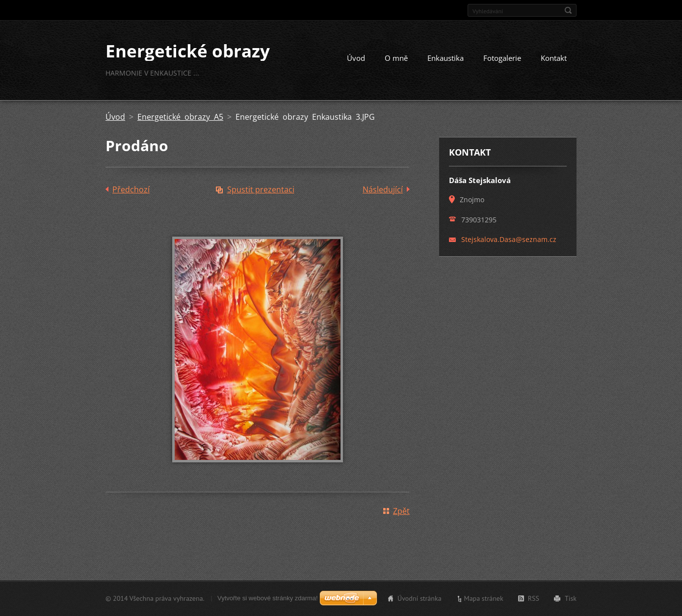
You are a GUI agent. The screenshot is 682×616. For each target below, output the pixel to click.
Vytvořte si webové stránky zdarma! (268, 598)
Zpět (401, 511)
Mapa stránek (484, 598)
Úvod (356, 58)
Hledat (568, 10)
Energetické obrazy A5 (180, 117)
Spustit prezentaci (261, 189)
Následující (383, 189)
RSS (534, 598)
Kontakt (554, 58)
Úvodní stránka (420, 598)
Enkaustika (446, 58)
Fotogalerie (502, 58)
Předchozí (131, 189)
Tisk (571, 598)
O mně (396, 58)
